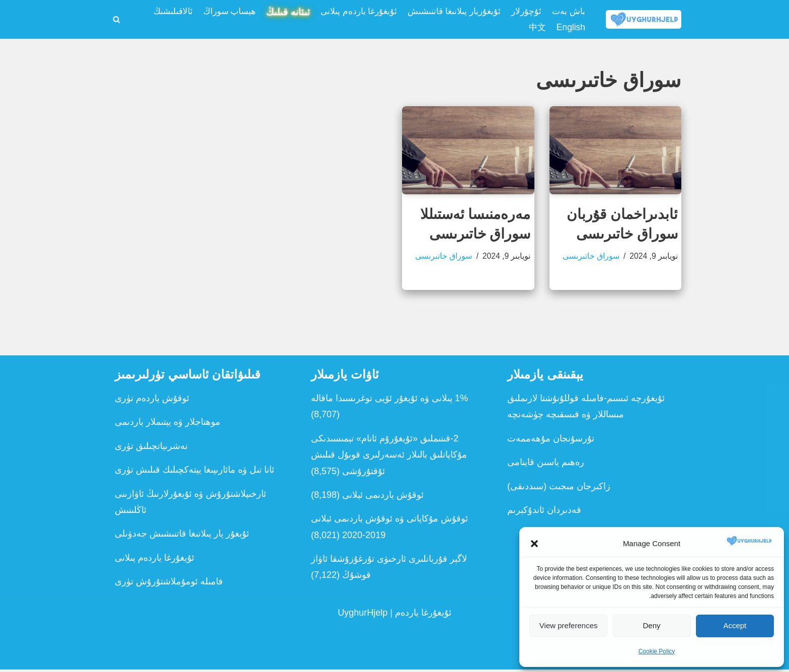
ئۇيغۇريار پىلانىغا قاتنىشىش (450, 12)
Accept (735, 625)
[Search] (116, 20)
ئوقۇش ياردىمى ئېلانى (383, 497)
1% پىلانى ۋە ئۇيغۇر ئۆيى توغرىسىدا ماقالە (389, 401)
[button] (534, 544)
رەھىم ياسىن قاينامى (546, 465)
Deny (651, 625)
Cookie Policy (657, 651)
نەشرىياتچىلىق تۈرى (151, 449)
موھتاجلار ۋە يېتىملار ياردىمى (168, 425)
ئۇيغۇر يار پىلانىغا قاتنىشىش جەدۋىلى (182, 537)
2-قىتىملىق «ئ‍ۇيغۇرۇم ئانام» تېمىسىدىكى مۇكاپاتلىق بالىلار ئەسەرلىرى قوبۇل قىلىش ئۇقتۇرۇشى (389, 457)
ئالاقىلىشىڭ (156, 12)
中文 (536, 28)
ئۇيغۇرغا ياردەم (423, 616)
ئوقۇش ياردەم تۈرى (152, 401)
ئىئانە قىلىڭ (277, 12)
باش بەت (568, 12)
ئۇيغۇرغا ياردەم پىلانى (351, 12)
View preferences (569, 625)
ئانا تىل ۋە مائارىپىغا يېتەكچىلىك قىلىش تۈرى (194, 472)
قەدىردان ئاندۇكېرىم (544, 512)
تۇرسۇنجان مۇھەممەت (551, 441)
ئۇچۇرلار (524, 12)
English (570, 28)
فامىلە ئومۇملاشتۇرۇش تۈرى (169, 584)
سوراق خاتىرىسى (590, 258)
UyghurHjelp (363, 616)
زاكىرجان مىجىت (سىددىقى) (559, 489)
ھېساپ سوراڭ (215, 12)
